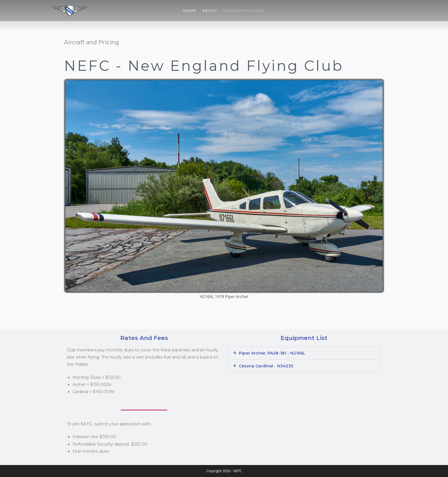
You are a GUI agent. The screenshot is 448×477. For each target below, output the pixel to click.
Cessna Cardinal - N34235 (266, 366)
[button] (304, 353)
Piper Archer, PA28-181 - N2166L (272, 353)
